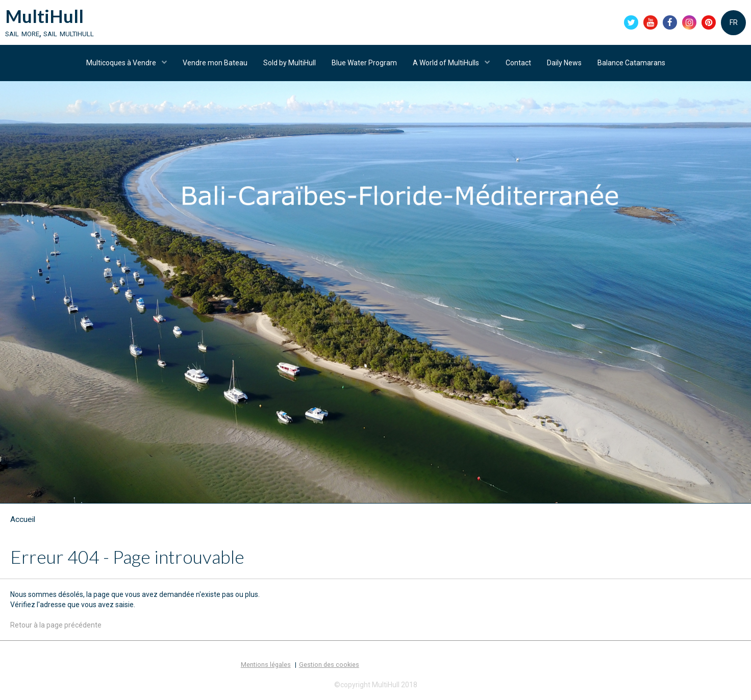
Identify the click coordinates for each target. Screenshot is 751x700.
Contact (518, 63)
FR (734, 22)
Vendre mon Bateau (215, 63)
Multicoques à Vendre (122, 63)
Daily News (564, 63)
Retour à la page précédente (56, 625)
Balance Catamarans (631, 63)
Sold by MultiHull (290, 63)
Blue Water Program (364, 63)
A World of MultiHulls (447, 63)
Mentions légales (266, 665)
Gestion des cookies (329, 665)
